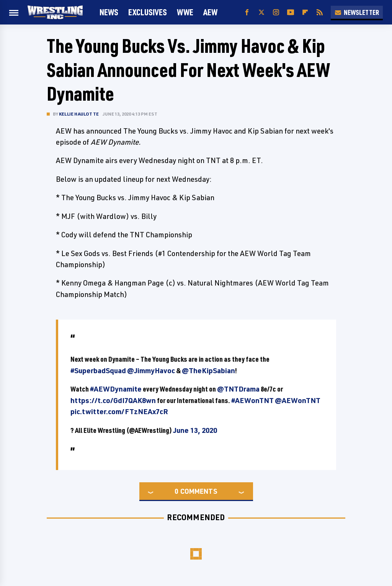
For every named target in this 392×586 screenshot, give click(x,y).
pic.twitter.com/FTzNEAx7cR (119, 411)
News (109, 12)
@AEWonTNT (298, 400)
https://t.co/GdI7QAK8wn (113, 400)
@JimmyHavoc (151, 371)
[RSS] (320, 12)
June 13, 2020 (195, 430)
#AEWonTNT (252, 400)
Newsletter (357, 12)
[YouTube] (291, 12)
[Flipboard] (305, 12)
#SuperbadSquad (98, 371)
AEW (210, 12)
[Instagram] (276, 12)
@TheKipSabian (208, 371)
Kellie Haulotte (79, 114)
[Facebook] (247, 12)
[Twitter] (261, 12)
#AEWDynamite (116, 389)
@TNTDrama (238, 389)
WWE (185, 12)
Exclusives (148, 12)
